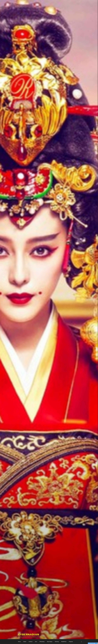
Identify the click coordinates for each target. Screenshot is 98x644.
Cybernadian (29, 633)
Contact (31, 642)
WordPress (64, 642)
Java (36, 642)
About (25, 642)
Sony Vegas (50, 642)
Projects (71, 642)
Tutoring (57, 642)
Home (19, 642)
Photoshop (42, 642)
